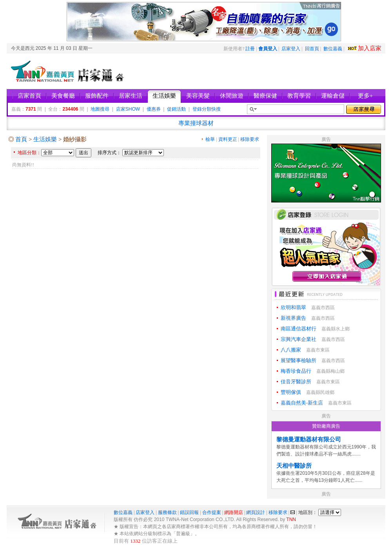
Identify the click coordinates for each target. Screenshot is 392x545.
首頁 (21, 139)
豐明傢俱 (291, 392)
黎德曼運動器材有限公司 (309, 439)
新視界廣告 (293, 318)
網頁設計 (256, 512)
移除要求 (250, 139)
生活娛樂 (45, 139)
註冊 (250, 49)
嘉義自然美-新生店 (302, 403)
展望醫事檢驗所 (299, 360)
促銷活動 (176, 109)
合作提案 (212, 512)
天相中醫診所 (294, 466)
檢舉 (210, 139)
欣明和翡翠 (293, 307)
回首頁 (312, 49)
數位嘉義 (333, 49)
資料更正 (228, 139)
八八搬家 (291, 350)
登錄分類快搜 (207, 109)
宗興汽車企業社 (299, 339)
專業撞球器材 (196, 123)
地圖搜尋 (100, 109)
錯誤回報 (189, 512)
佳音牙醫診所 (296, 382)
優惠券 (154, 109)
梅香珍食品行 (296, 371)
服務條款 (167, 512)
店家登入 (291, 49)
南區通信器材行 (299, 329)
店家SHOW (128, 109)
